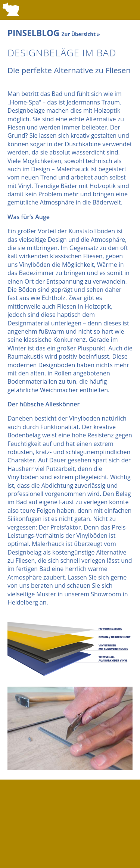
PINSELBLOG (54, 33)
